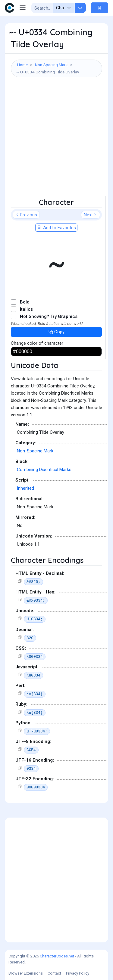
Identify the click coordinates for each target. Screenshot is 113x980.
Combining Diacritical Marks (44, 470)
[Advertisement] (56, 140)
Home (22, 65)
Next (91, 215)
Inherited (25, 488)
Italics (26, 309)
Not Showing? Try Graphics (49, 316)
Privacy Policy (78, 973)
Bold (25, 302)
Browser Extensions (26, 973)
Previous (26, 215)
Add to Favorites (56, 228)
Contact (54, 973)
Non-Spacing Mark (51, 65)
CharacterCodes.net (57, 956)
